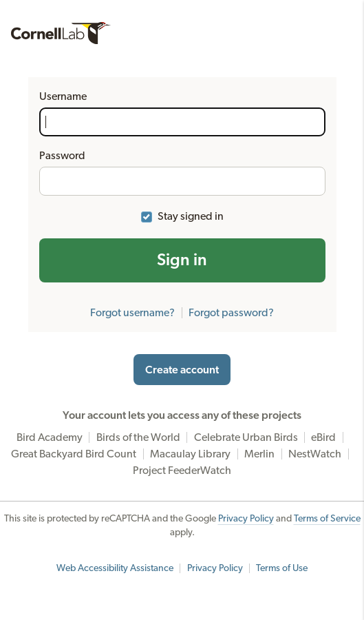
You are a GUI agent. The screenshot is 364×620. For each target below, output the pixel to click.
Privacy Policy (246, 519)
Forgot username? (132, 313)
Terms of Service (327, 519)
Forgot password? (231, 313)
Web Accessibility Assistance (115, 568)
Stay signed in (191, 216)
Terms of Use (282, 568)
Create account (182, 370)
